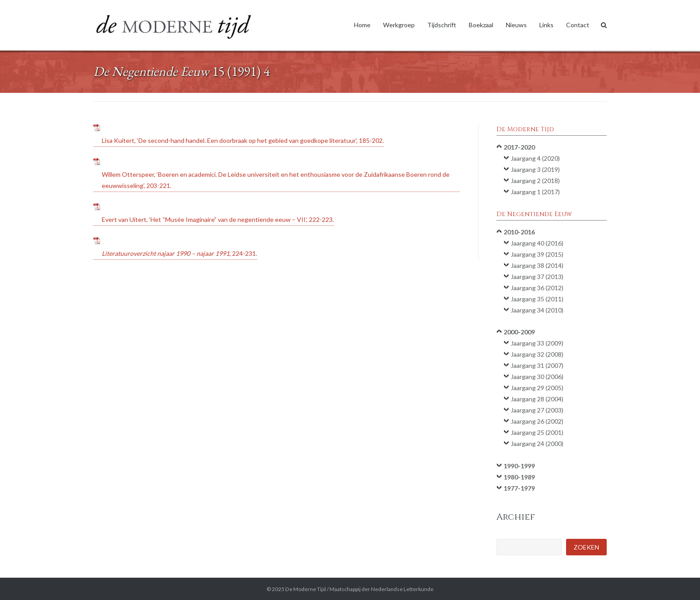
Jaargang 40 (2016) (537, 243)
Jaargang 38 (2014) (537, 265)
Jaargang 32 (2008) (537, 354)
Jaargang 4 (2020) (535, 158)
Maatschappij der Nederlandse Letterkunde (381, 589)
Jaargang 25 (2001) (537, 432)
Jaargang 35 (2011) (537, 299)
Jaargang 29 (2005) (537, 388)
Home (362, 25)
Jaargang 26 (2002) (537, 421)
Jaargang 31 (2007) (537, 365)
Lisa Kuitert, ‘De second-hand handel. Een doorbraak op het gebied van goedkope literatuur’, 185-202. (243, 140)
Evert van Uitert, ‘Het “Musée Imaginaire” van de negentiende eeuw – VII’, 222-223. (218, 219)
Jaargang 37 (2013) (537, 277)
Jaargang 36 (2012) (537, 288)
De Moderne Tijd (306, 589)
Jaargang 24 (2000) (537, 444)
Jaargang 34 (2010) (537, 310)
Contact (578, 25)
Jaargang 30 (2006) (537, 377)
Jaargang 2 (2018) (535, 181)
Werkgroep (399, 25)
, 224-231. (179, 253)
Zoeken (586, 547)
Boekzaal (481, 25)
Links (546, 25)
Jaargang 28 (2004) (537, 399)
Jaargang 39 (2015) (537, 254)
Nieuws (516, 25)
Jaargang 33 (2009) (537, 343)
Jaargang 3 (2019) (535, 169)
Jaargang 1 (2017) (535, 192)
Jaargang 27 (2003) (537, 410)
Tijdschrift (442, 25)
